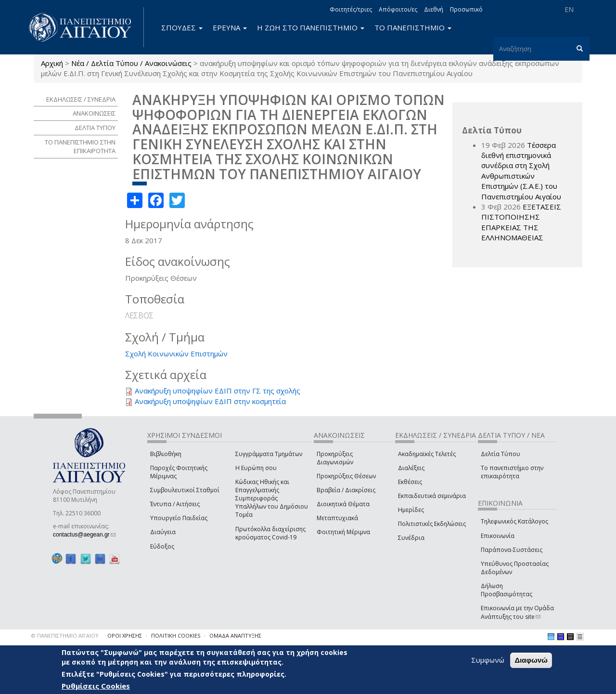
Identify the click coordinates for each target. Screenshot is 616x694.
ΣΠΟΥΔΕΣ (182, 27)
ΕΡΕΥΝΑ (230, 27)
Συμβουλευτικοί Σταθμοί (185, 490)
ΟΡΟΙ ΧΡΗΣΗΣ (125, 635)
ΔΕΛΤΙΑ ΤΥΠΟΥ (95, 128)
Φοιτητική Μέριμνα (343, 532)
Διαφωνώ (531, 660)
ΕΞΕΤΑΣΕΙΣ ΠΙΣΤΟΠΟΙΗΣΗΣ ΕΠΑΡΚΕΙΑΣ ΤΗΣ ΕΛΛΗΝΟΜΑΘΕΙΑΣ (521, 222)
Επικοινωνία (498, 536)
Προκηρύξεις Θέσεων (346, 476)
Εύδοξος (162, 546)
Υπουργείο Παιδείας (179, 518)
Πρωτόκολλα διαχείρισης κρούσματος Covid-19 (270, 533)
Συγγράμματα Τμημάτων (269, 454)
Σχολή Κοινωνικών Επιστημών (176, 354)
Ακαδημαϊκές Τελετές (427, 454)
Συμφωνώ (488, 660)
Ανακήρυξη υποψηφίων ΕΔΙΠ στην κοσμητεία (210, 401)
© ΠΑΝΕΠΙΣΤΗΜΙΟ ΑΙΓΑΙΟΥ (65, 635)
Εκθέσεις (410, 482)
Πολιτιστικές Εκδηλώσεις (432, 524)
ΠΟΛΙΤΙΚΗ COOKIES (176, 635)
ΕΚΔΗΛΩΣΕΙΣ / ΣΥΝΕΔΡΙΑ (81, 99)
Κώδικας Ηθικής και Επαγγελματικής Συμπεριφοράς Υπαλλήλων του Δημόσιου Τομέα (272, 498)
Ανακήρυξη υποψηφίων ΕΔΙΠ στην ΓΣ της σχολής (218, 391)
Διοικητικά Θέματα (343, 504)
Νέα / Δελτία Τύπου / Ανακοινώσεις (131, 63)
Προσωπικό (466, 9)
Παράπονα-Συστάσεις (512, 550)
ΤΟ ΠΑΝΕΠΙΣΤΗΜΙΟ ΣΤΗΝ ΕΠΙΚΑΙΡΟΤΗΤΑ (80, 147)
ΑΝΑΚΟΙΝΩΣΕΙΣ (94, 113)
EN (569, 9)
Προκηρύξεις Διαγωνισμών (335, 458)
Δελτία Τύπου (500, 454)
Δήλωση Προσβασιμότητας (507, 590)
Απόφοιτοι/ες (398, 9)
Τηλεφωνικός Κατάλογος (514, 521)
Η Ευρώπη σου (256, 468)
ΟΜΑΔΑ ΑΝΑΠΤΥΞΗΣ (235, 635)
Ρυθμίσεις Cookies (96, 686)
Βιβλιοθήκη (166, 454)
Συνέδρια (411, 538)
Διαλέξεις (411, 468)
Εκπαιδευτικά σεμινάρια (432, 496)
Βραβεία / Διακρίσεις (346, 490)
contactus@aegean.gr (84, 535)
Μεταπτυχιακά (337, 518)
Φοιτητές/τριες (351, 9)
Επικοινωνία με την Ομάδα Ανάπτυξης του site (517, 612)
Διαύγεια (163, 532)
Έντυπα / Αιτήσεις (175, 504)
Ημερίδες (411, 510)
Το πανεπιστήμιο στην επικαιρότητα (512, 472)
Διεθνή (434, 9)
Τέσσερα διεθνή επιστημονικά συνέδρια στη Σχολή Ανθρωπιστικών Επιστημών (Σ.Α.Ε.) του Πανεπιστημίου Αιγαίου (521, 171)
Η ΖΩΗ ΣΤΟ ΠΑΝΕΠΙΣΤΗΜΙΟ (311, 27)
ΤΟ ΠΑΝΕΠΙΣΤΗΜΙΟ (413, 27)
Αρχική (52, 63)
